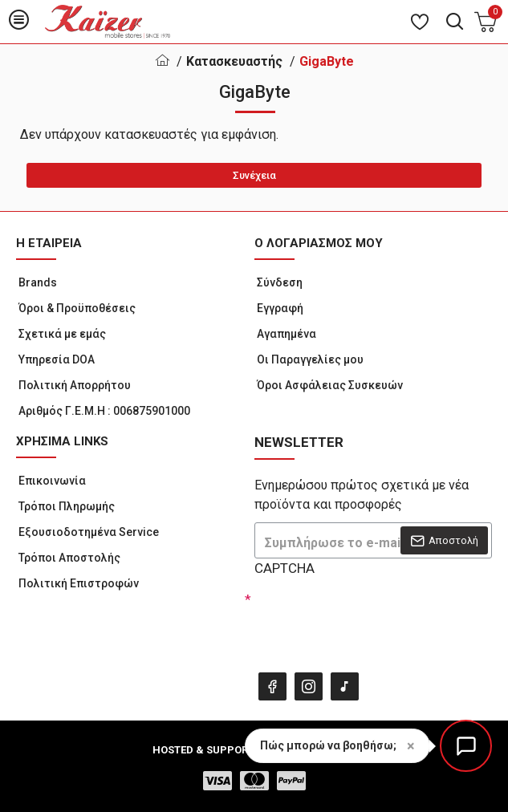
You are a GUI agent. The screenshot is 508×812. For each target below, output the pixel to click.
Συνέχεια (254, 175)
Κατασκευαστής (234, 61)
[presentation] (367, 620)
